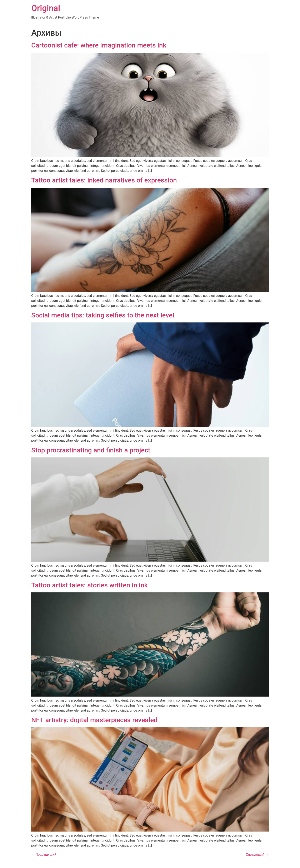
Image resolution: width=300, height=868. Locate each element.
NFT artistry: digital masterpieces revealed (94, 720)
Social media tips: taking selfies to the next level (103, 315)
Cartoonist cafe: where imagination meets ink (99, 45)
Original (46, 8)
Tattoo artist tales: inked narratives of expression (104, 180)
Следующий (257, 855)
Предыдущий (44, 855)
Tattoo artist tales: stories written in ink (89, 585)
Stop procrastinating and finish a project (91, 450)
